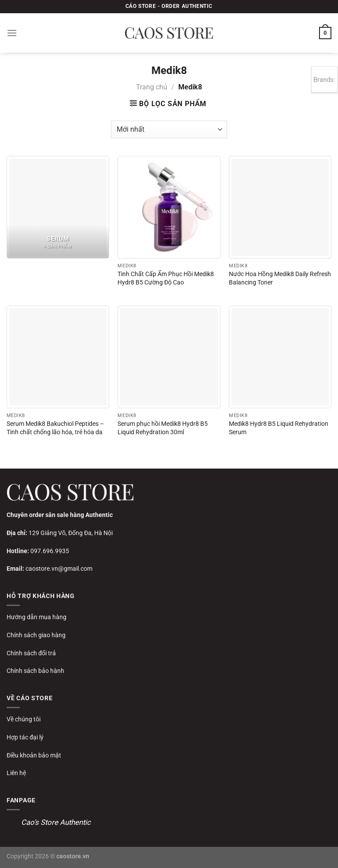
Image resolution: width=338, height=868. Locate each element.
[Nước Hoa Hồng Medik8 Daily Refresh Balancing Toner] (280, 207)
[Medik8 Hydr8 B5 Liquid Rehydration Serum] (280, 357)
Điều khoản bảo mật (34, 755)
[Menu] (12, 33)
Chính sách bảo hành (35, 671)
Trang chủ (152, 87)
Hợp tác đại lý (25, 737)
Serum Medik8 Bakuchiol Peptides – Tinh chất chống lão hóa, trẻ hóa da (55, 428)
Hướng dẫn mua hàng (37, 617)
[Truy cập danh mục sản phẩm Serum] (58, 207)
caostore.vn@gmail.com (59, 569)
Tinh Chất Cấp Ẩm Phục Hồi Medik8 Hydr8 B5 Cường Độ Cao (166, 278)
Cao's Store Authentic (56, 822)
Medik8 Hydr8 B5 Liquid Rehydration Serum (279, 428)
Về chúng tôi (24, 719)
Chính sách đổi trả (31, 653)
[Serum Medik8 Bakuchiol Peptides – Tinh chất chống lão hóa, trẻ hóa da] (58, 357)
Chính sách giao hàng (36, 635)
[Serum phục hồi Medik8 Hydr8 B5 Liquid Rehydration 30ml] (169, 357)
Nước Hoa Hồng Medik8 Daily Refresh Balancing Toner (280, 278)
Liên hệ (16, 773)
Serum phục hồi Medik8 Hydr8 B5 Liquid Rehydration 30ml (163, 428)
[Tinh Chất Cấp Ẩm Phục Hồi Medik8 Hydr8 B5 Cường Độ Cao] (169, 207)
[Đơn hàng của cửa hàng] (169, 129)
